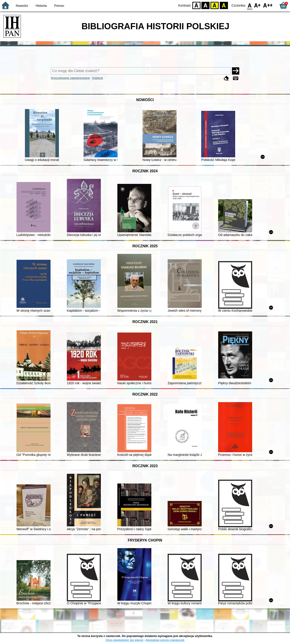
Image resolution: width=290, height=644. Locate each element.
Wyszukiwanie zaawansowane (70, 78)
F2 (268, 5)
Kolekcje (97, 78)
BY (224, 5)
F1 (257, 5)
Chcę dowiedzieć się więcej (124, 640)
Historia (41, 6)
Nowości (22, 6)
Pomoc (59, 6)
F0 (250, 5)
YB (215, 5)
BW (205, 5)
